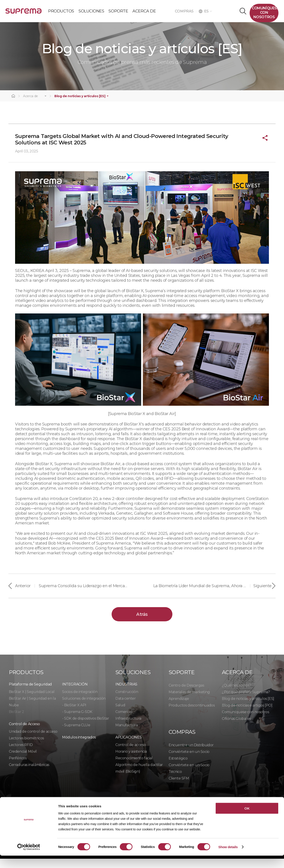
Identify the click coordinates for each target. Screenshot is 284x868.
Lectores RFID (21, 754)
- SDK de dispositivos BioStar (86, 728)
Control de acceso (131, 754)
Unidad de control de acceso (33, 741)
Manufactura (127, 734)
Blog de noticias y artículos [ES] (80, 106)
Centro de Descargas (186, 695)
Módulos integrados (79, 747)
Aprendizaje (179, 708)
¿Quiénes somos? (237, 695)
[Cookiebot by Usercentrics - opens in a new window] (29, 859)
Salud (120, 714)
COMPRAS (185, 11)
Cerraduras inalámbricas (29, 774)
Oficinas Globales (236, 728)
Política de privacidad (31, 809)
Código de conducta (166, 809)
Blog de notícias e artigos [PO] (247, 715)
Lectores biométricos (26, 747)
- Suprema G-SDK (77, 721)
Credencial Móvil (23, 761)
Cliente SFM (179, 788)
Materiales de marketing (189, 701)
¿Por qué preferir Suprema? (246, 701)
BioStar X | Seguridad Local (32, 701)
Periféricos (18, 767)
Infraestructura (128, 728)
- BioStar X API (74, 714)
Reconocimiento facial (134, 767)
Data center (126, 708)
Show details (228, 859)
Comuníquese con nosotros (245, 721)
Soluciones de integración (84, 708)
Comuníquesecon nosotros (265, 13)
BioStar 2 (16, 721)
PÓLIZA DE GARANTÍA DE (24, 13)
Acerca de (31, 106)
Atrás (142, 624)
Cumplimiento (123, 809)
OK (247, 820)
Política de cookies (81, 809)
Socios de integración (80, 701)
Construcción (127, 701)
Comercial (124, 721)
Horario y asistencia (131, 761)
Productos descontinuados (192, 715)
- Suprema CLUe (76, 734)
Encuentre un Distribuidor (191, 754)
